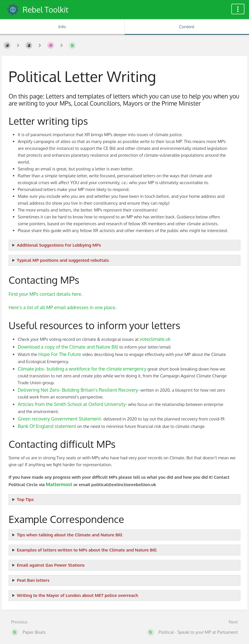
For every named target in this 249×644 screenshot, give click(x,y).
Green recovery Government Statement (59, 419)
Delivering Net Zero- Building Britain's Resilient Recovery (78, 390)
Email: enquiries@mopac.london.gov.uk (124, 596)
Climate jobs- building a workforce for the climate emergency (82, 369)
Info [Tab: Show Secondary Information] (62, 27)
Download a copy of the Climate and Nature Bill (68, 347)
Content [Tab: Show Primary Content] (187, 27)
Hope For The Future (60, 354)
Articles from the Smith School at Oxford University (72, 404)
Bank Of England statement (47, 426)
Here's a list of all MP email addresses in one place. (62, 307)
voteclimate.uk (155, 339)
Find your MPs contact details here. (45, 294)
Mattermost (59, 484)
